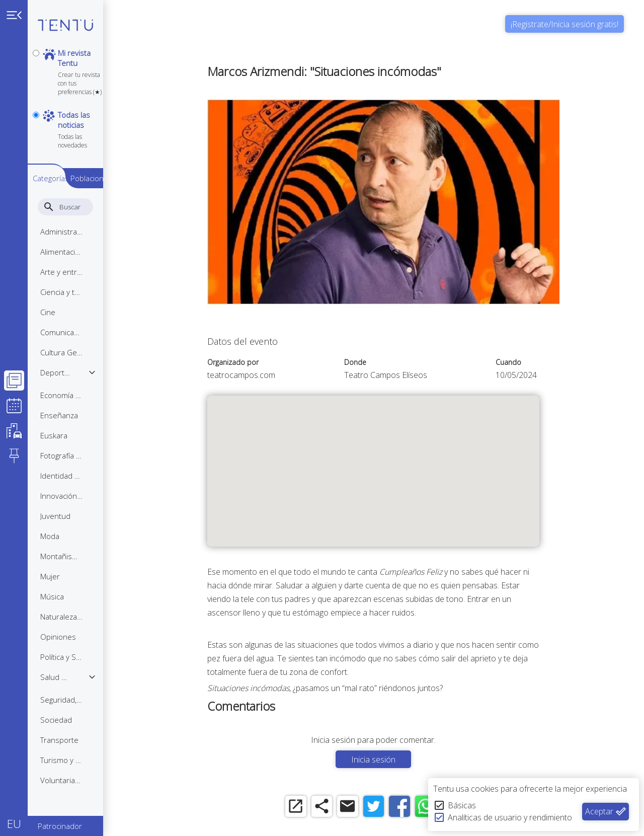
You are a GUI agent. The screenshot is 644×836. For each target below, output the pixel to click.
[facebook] (414, 807)
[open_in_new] (303, 807)
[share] (331, 807)
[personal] (36, 53)
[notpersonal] (36, 96)
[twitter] (386, 807)
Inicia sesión (386, 759)
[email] (358, 807)
